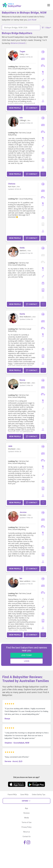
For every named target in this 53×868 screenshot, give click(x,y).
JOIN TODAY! (26, 655)
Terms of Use (27, 822)
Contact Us (27, 836)
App (26, 808)
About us (27, 832)
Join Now (32, 20)
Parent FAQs (12, 795)
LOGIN (27, 661)
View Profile (15, 108)
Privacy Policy (26, 827)
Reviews (27, 813)
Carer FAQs (24, 795)
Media (27, 818)
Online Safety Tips (39, 795)
